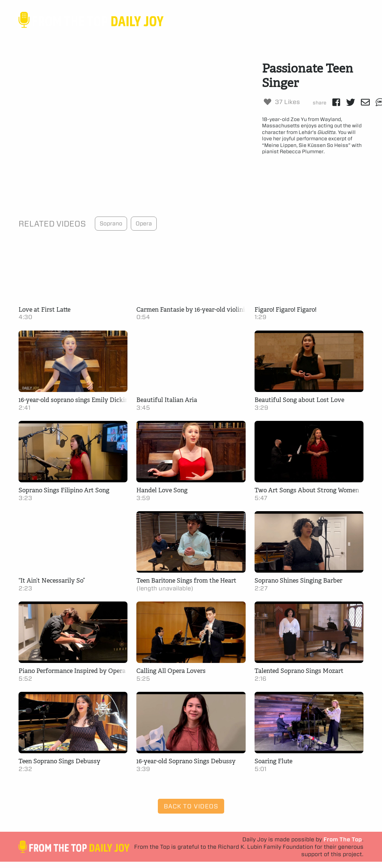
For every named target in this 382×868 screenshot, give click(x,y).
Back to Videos (191, 806)
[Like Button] (268, 102)
